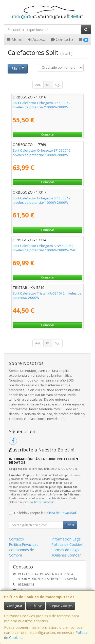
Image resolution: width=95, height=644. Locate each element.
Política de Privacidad (42, 502)
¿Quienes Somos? (66, 555)
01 (48, 85)
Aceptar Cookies (61, 606)
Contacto (62, 39)
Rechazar (35, 606)
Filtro (18, 69)
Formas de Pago (65, 550)
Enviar (70, 525)
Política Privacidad (24, 544)
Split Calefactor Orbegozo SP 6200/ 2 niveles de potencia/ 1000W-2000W (42, 152)
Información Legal (66, 539)
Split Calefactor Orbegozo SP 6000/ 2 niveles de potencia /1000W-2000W (42, 105)
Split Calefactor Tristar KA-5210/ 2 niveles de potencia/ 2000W (47, 295)
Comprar (48, 134)
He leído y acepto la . (45, 513)
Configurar (15, 606)
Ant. (38, 85)
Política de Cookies (67, 544)
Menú (15, 39)
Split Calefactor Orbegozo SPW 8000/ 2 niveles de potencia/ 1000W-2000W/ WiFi (44, 248)
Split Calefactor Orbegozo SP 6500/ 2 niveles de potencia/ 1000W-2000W (42, 200)
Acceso (37, 39)
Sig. (57, 85)
